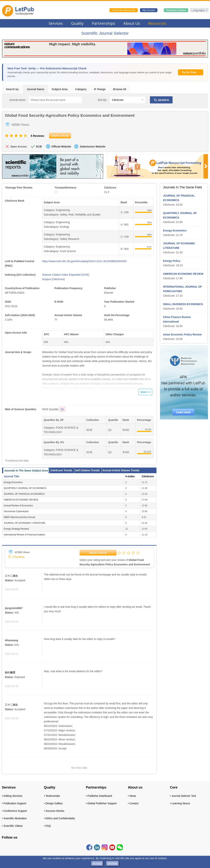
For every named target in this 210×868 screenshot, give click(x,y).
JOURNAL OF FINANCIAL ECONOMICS (24, 494)
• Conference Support (14, 811)
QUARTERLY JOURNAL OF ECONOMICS (25, 488)
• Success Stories (54, 811)
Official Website (61, 147)
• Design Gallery (53, 803)
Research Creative (176, 10)
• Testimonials (52, 796)
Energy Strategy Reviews (16, 529)
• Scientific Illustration (14, 818)
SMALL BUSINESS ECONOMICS (183, 304)
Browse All (120, 89)
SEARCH (161, 100)
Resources (157, 23)
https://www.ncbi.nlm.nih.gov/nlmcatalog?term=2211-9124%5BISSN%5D (84, 261)
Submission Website (93, 147)
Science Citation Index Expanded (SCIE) (66, 275)
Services (56, 23)
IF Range (100, 89)
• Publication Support (14, 803)
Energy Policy (172, 261)
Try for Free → (191, 72)
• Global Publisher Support (101, 803)
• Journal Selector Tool (183, 796)
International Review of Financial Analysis (24, 535)
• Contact (133, 803)
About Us (132, 23)
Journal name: (17, 100)
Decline (112, 863)
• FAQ (47, 826)
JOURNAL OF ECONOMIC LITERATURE (25, 523)
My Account (149, 10)
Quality (77, 23)
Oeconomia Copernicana (16, 511)
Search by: (13, 89)
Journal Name (35, 89)
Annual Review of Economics (18, 506)
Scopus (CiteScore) (53, 279)
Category (81, 89)
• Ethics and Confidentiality (59, 818)
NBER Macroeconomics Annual (19, 517)
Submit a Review (98, 553)
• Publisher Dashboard (99, 796)
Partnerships (104, 23)
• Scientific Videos (12, 826)
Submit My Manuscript (124, 10)
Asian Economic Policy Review (182, 334)
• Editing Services (12, 796)
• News (132, 796)
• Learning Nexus (180, 803)
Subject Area (60, 89)
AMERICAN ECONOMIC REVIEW (21, 500)
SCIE (39, 147)
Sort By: (102, 100)
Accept (97, 863)
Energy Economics (13, 482)
